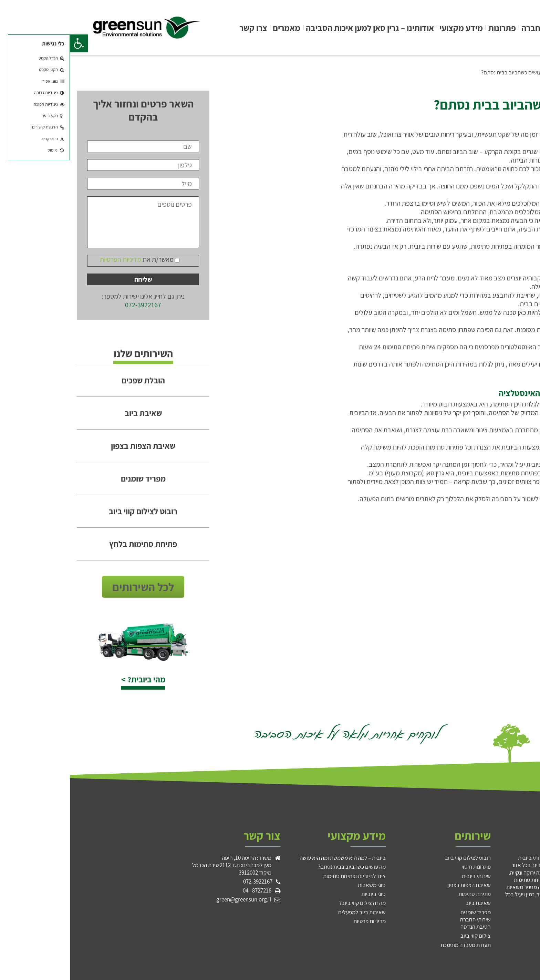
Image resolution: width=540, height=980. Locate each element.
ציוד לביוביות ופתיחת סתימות (284, 876)
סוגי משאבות (302, 885)
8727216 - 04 (187, 891)
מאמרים (217, 28)
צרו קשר (183, 28)
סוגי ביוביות (304, 894)
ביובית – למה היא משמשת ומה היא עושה (273, 858)
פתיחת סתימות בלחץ (73, 544)
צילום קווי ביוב (406, 936)
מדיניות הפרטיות (51, 259)
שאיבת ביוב (73, 413)
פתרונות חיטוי (406, 867)
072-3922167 (73, 305)
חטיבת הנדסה (406, 927)
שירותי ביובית (406, 876)
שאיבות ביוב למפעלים (292, 912)
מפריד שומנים (73, 478)
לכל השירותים (73, 587)
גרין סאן (517, 28)
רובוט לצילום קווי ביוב (73, 511)
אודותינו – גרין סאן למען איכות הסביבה (300, 28)
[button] (9, 43)
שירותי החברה (475, 28)
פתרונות (432, 28)
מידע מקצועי (391, 28)
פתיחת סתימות (405, 894)
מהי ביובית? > (73, 679)
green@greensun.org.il (174, 900)
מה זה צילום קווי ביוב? (293, 903)
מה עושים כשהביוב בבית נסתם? (445, 72)
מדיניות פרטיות (300, 921)
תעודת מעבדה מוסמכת (396, 945)
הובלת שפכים (73, 380)
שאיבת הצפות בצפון (73, 446)
